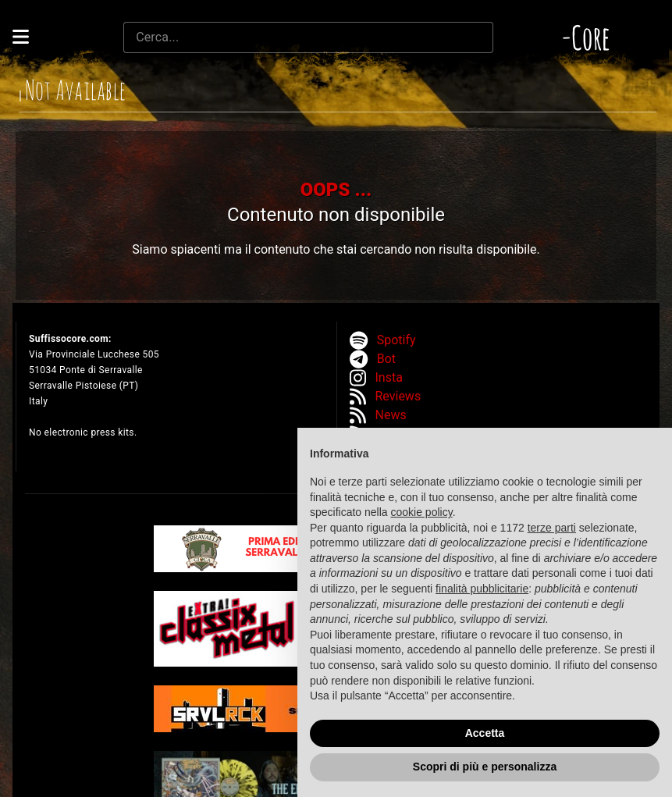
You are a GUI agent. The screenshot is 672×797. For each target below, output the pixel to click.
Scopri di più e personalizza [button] (485, 767)
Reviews (398, 396)
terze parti (552, 528)
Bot (386, 359)
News (391, 415)
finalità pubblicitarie (482, 589)
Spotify (396, 340)
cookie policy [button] (422, 512)
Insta (389, 377)
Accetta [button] (485, 733)
